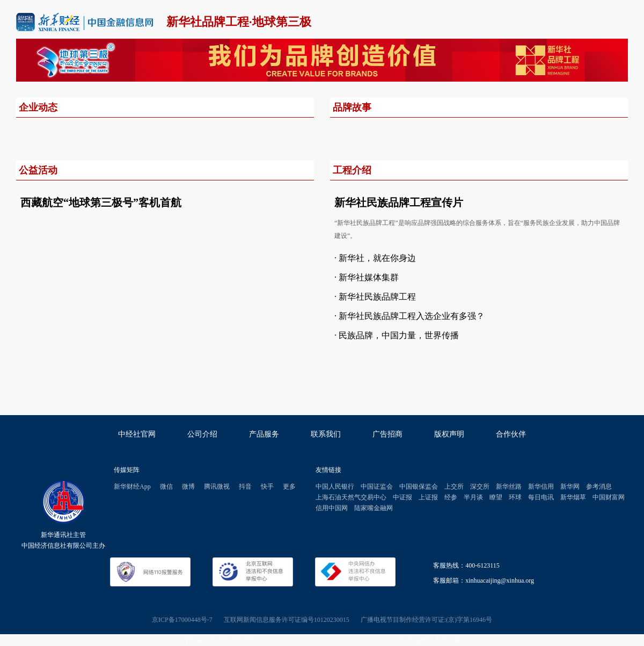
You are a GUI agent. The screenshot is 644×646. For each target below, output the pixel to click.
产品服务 (264, 434)
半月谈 (473, 497)
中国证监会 (377, 487)
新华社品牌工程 (208, 22)
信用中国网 (332, 508)
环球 (515, 497)
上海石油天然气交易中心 (351, 497)
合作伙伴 (511, 434)
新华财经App (132, 487)
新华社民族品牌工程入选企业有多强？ (412, 316)
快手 (267, 487)
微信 (166, 487)
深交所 (480, 487)
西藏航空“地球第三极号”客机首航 (101, 202)
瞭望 (496, 497)
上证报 (428, 497)
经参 (451, 497)
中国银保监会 (419, 487)
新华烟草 (573, 497)
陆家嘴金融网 (374, 508)
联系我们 (326, 434)
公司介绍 (202, 434)
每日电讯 (541, 497)
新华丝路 (509, 487)
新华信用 (541, 487)
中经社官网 (137, 434)
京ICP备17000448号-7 (182, 620)
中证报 (402, 497)
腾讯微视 (217, 487)
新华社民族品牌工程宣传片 (399, 202)
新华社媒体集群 (369, 277)
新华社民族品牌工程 (377, 297)
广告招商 (387, 434)
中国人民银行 (335, 487)
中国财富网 (609, 497)
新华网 (570, 487)
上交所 (454, 487)
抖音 (245, 487)
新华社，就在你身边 (377, 258)
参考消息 (599, 487)
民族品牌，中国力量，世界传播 (399, 335)
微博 (188, 487)
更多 (289, 487)
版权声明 (449, 434)
